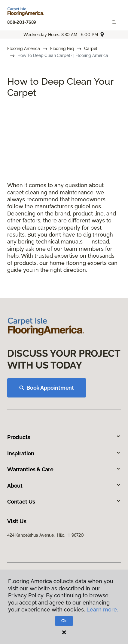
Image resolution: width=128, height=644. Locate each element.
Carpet (91, 49)
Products (64, 437)
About (64, 486)
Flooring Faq (62, 49)
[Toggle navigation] (115, 22)
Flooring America (24, 49)
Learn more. (102, 609)
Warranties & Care (64, 469)
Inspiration (64, 453)
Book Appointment (47, 388)
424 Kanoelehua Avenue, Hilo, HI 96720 (46, 535)
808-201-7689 (22, 22)
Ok (64, 621)
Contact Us (64, 502)
